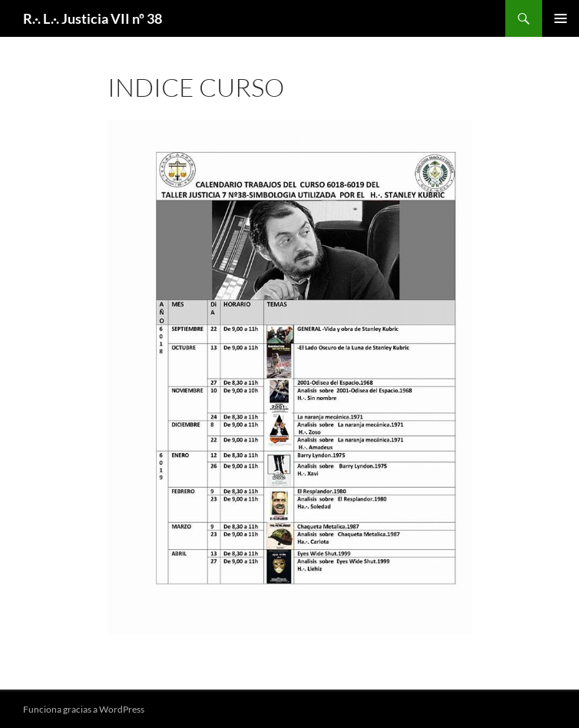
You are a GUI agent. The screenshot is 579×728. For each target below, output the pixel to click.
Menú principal (561, 18)
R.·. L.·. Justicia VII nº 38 (93, 18)
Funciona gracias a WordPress (84, 709)
